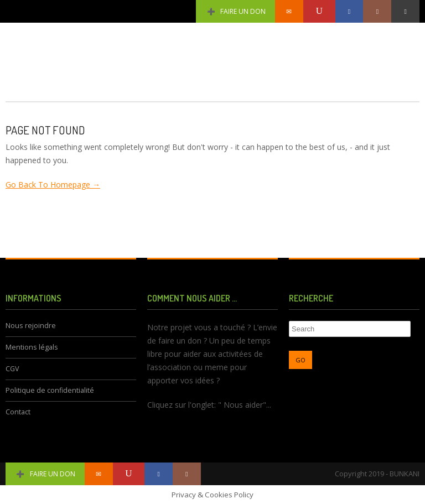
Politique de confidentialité (50, 390)
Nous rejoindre (31, 326)
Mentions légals (32, 347)
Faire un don (235, 11)
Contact (18, 412)
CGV (12, 369)
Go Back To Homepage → (53, 185)
